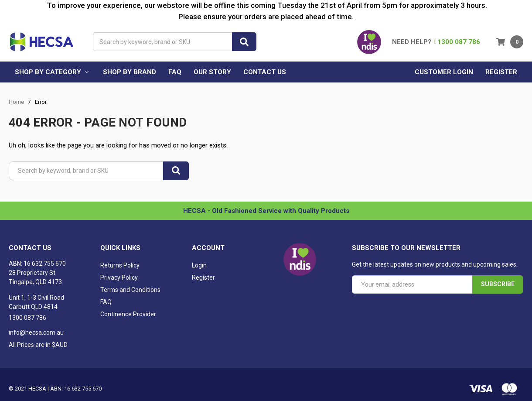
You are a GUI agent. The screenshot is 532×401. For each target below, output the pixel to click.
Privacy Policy (119, 278)
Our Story (212, 72)
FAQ (175, 72)
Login (199, 266)
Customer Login (444, 72)
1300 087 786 (457, 42)
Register (501, 72)
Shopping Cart (211, 291)
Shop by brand (130, 72)
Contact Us (265, 72)
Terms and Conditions (130, 291)
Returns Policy (120, 266)
